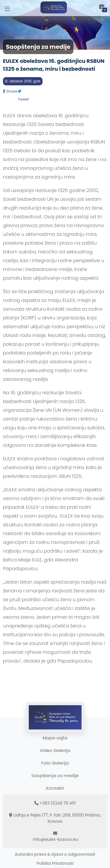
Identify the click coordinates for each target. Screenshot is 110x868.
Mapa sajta (55, 738)
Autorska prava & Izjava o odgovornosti (55, 854)
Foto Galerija (55, 763)
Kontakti (55, 788)
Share (10, 91)
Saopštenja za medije (55, 776)
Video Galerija (55, 750)
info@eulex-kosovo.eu (55, 839)
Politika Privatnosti (55, 863)
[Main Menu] (7, 8)
